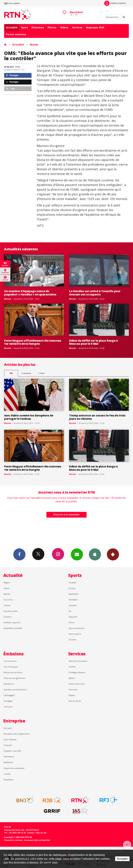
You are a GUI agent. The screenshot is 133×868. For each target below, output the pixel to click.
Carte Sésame (10, 739)
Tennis (72, 622)
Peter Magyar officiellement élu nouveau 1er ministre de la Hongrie (33, 342)
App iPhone (95, 554)
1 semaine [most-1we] (26, 373)
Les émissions (10, 661)
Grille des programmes (14, 678)
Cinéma (72, 667)
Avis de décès (75, 701)
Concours (8, 707)
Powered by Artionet (13, 840)
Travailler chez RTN (12, 751)
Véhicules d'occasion (78, 661)
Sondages (8, 701)
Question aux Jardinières (15, 690)
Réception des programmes (17, 734)
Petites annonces (77, 684)
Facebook (19, 554)
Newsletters (77, 554)
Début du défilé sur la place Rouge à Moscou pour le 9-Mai (93, 342)
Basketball (73, 594)
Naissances (9, 684)
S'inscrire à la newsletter (66, 515)
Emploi (72, 695)
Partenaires (9, 757)
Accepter (122, 859)
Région (7, 582)
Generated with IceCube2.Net (37, 840)
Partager (12, 75)
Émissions (38, 27)
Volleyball (73, 600)
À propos (8, 728)
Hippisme (73, 617)
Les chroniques (11, 667)
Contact (7, 774)
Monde (34, 45)
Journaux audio (11, 611)
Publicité (8, 745)
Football (72, 582)
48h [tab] (11, 373)
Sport (25, 27)
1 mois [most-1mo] (41, 373)
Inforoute (73, 690)
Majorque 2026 (95, 27)
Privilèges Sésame (77, 672)
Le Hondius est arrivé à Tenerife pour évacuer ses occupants (95, 293)
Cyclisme (73, 605)
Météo (72, 678)
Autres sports (75, 634)
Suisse (6, 588)
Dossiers (8, 617)
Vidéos (64, 27)
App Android (113, 554)
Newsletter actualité (13, 628)
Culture (7, 605)
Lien (11, 89)
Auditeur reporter (12, 622)
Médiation (8, 762)
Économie (8, 600)
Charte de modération (14, 768)
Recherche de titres (13, 672)
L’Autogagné (9, 695)
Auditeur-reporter (115, 3)
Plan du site (41, 833)
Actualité (12, 27)
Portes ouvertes (16, 34)
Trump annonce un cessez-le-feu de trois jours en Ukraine (97, 417)
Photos (52, 27)
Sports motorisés (76, 628)
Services (77, 27)
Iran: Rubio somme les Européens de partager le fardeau (29, 417)
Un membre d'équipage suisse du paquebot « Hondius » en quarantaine (30, 293)
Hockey (72, 588)
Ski (70, 611)
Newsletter (9, 780)
